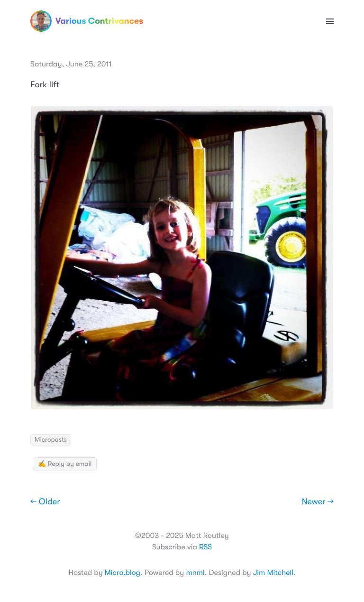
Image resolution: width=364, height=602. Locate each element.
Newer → (318, 502)
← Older (45, 502)
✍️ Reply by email (65, 464)
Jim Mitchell (273, 573)
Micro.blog (123, 573)
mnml (195, 573)
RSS (205, 547)
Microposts (51, 440)
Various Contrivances (87, 21)
